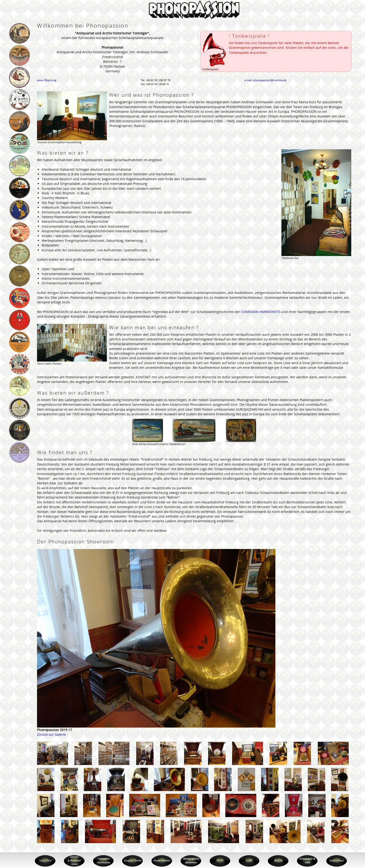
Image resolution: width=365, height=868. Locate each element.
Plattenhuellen (162, 861)
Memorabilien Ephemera (191, 861)
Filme (220, 861)
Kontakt (278, 861)
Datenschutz (336, 861)
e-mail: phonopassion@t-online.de (265, 80)
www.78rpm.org (47, 80)
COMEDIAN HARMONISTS (261, 312)
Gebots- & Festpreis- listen (74, 860)
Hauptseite (45, 861)
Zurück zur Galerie (51, 734)
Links (249, 861)
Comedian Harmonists (103, 861)
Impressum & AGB (307, 861)
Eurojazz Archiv (132, 861)
